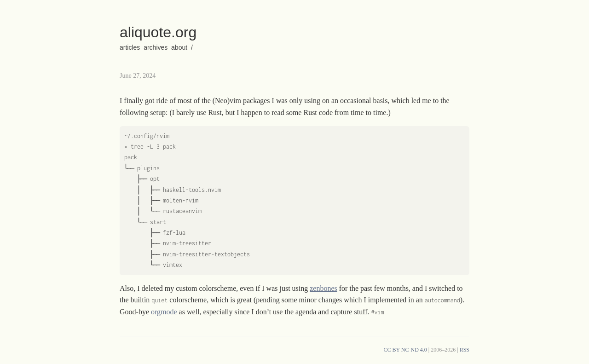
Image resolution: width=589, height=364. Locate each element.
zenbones (323, 288)
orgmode (164, 312)
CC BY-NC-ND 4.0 (405, 350)
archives (156, 47)
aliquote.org (158, 32)
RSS (465, 350)
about (179, 47)
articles (130, 47)
